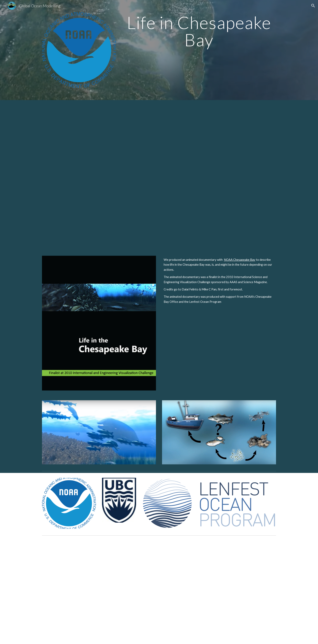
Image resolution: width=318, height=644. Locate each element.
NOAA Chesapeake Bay (240, 260)
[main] (199, 31)
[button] (313, 6)
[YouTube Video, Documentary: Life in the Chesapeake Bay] (159, 175)
